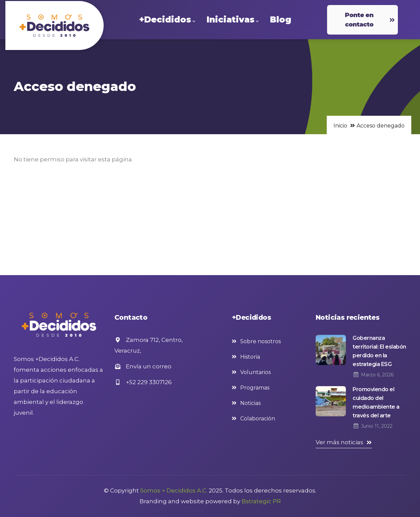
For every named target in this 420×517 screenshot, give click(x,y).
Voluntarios (255, 372)
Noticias (250, 403)
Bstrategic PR (261, 501)
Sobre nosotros (260, 341)
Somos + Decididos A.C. (174, 490)
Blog (281, 19)
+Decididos (167, 20)
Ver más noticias (339, 442)
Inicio (340, 126)
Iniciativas (233, 20)
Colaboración (258, 419)
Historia (250, 357)
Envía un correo (143, 366)
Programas (255, 388)
